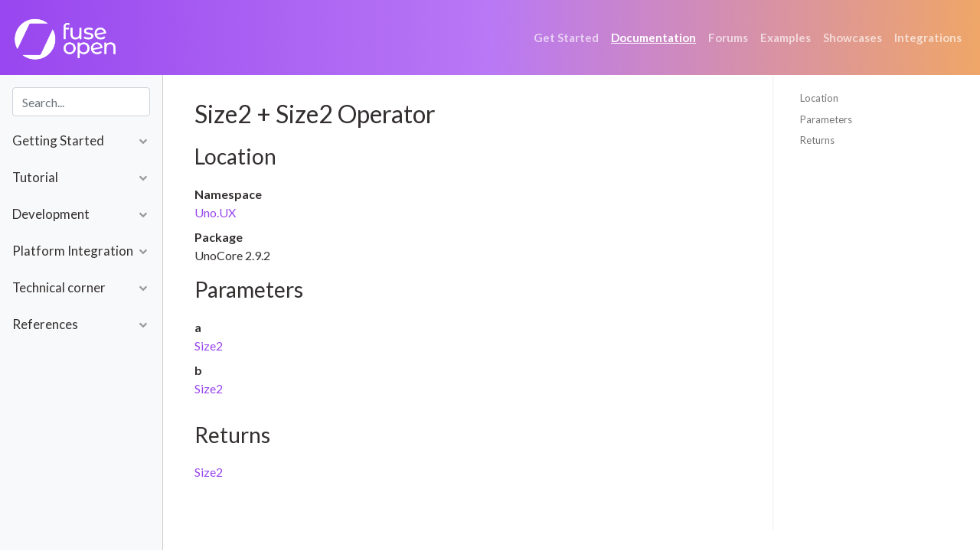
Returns (817, 140)
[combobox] (81, 102)
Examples (786, 37)
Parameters (826, 119)
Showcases (853, 37)
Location (819, 98)
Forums (728, 37)
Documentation (653, 37)
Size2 (209, 346)
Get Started (566, 37)
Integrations (928, 37)
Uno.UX (215, 212)
